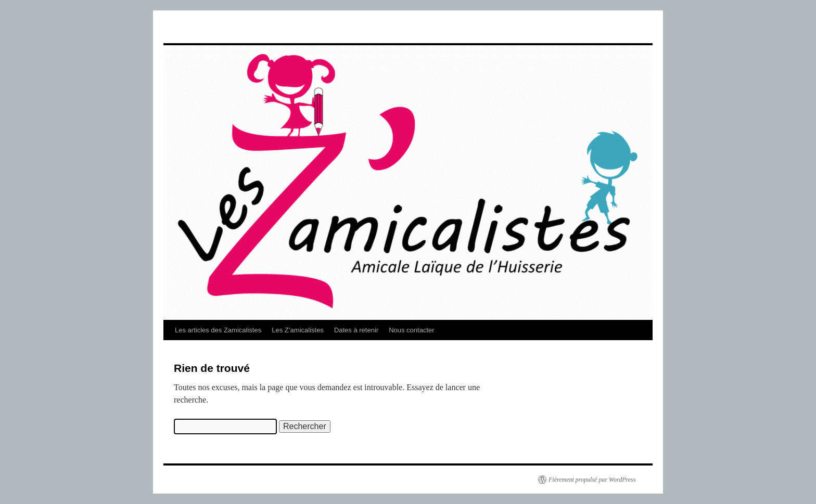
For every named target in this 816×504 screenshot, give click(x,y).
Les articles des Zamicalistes (218, 330)
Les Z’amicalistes (298, 330)
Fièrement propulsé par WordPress (592, 480)
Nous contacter (411, 330)
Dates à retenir (356, 330)
